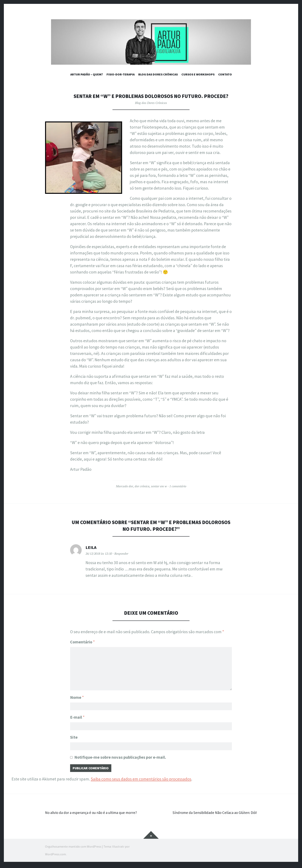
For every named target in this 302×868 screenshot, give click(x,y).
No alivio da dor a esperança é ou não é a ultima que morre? (98, 815)
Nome (77, 695)
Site (74, 737)
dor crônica (142, 486)
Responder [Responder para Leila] (121, 554)
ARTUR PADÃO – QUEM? (87, 74)
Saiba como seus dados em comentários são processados (141, 781)
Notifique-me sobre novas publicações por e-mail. (120, 758)
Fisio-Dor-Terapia (121, 74)
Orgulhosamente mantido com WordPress (73, 849)
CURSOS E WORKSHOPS (198, 74)
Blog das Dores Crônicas (151, 103)
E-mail (77, 716)
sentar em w (159, 486)
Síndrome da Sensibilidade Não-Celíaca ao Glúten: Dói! (208, 815)
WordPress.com (55, 856)
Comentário (82, 642)
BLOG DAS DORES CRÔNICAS (158, 74)
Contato (225, 74)
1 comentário (178, 486)
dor (131, 486)
